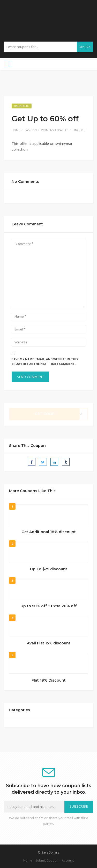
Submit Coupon (47, 860)
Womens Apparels (55, 130)
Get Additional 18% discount (49, 532)
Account (68, 860)
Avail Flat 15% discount (49, 643)
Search (85, 47)
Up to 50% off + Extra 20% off (48, 606)
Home (16, 130)
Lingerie (79, 130)
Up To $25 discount (49, 569)
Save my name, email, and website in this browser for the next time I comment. (45, 361)
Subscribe (79, 806)
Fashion (31, 130)
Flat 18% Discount (49, 680)
